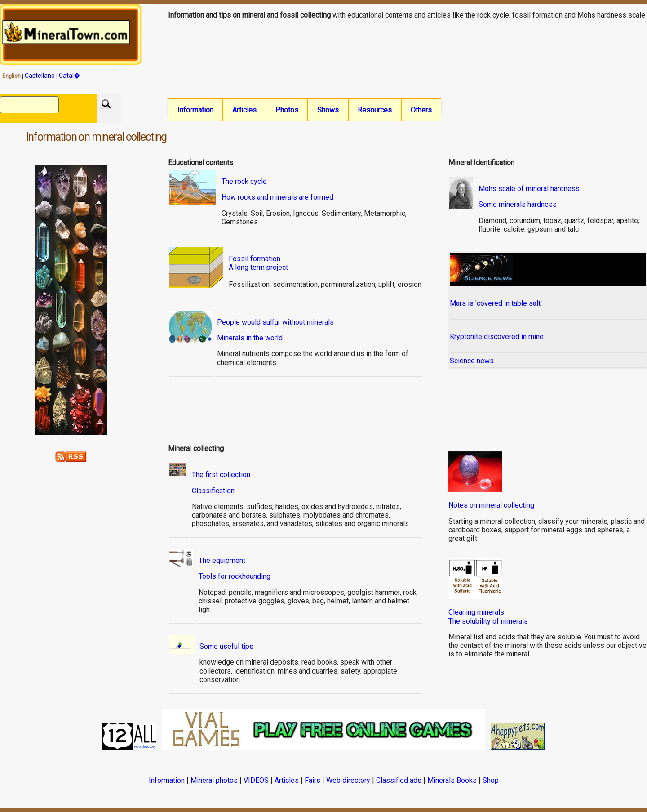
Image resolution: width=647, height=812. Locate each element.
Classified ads (399, 781)
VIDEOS (256, 781)
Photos (287, 110)
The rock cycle (244, 182)
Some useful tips (226, 647)
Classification (213, 492)
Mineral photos (214, 781)
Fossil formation (255, 260)
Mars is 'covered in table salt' (496, 304)
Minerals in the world (250, 339)
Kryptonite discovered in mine (497, 337)
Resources (375, 110)
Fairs (312, 781)
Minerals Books (452, 781)
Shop (491, 781)
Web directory (348, 781)
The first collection (221, 475)
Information (195, 110)
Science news (472, 362)
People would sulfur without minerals (275, 323)
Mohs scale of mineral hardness (529, 190)
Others (421, 110)
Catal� (69, 76)
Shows (328, 110)
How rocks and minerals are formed (277, 198)
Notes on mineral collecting (491, 506)
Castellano (40, 76)
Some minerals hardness (518, 205)
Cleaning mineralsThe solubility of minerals (488, 617)
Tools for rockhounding (235, 577)
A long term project (258, 268)
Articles (244, 110)
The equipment (222, 561)
